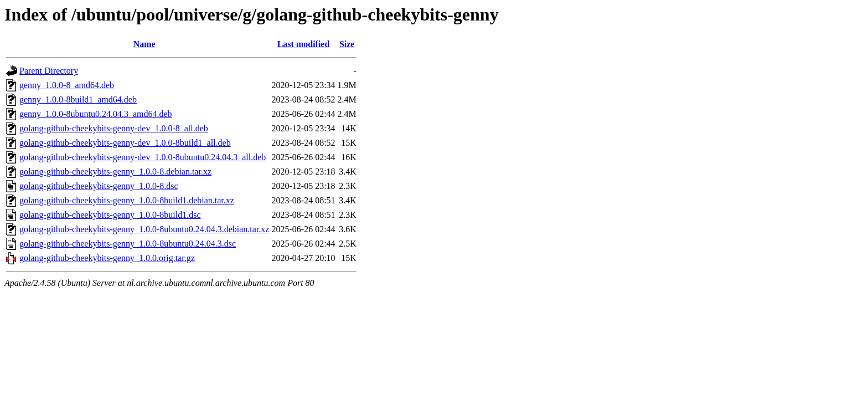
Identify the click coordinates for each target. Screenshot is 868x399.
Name (144, 44)
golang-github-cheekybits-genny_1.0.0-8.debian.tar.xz (115, 172)
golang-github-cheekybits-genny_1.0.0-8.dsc (99, 186)
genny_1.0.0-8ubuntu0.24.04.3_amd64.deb (96, 114)
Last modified (304, 44)
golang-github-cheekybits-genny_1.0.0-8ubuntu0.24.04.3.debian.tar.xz (144, 229)
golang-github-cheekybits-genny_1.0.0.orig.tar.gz (107, 258)
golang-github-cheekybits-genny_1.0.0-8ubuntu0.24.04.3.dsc (128, 244)
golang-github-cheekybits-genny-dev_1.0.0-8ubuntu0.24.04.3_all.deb (143, 157)
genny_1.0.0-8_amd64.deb (67, 85)
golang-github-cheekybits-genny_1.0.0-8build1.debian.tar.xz (127, 200)
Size (347, 44)
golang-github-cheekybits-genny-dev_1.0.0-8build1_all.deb (125, 143)
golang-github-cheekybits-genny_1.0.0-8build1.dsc (110, 215)
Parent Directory (49, 71)
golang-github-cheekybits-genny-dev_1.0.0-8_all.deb (114, 128)
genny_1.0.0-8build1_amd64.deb (78, 99)
